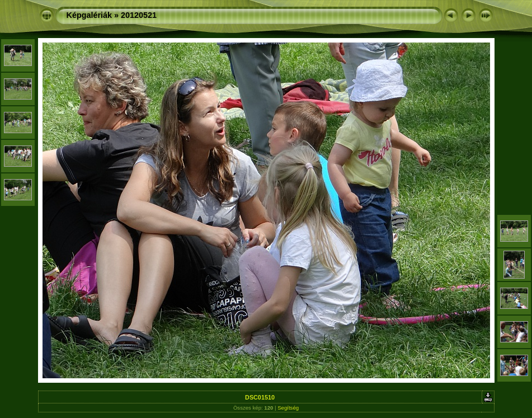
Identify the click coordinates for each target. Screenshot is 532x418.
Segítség (288, 408)
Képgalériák (90, 15)
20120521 (139, 15)
